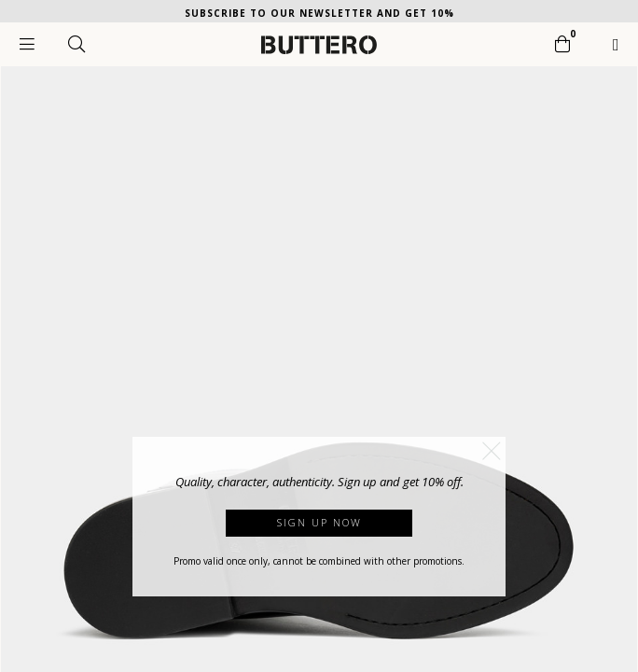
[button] (492, 451)
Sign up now (319, 522)
